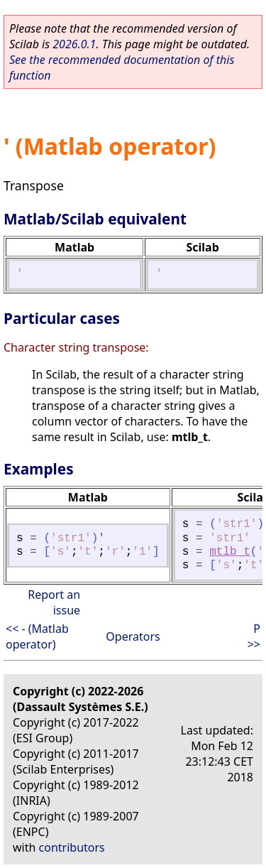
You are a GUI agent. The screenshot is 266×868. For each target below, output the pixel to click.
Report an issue (54, 602)
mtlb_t (230, 552)
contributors (72, 847)
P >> (254, 636)
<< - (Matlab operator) (37, 636)
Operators (133, 636)
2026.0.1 (74, 44)
